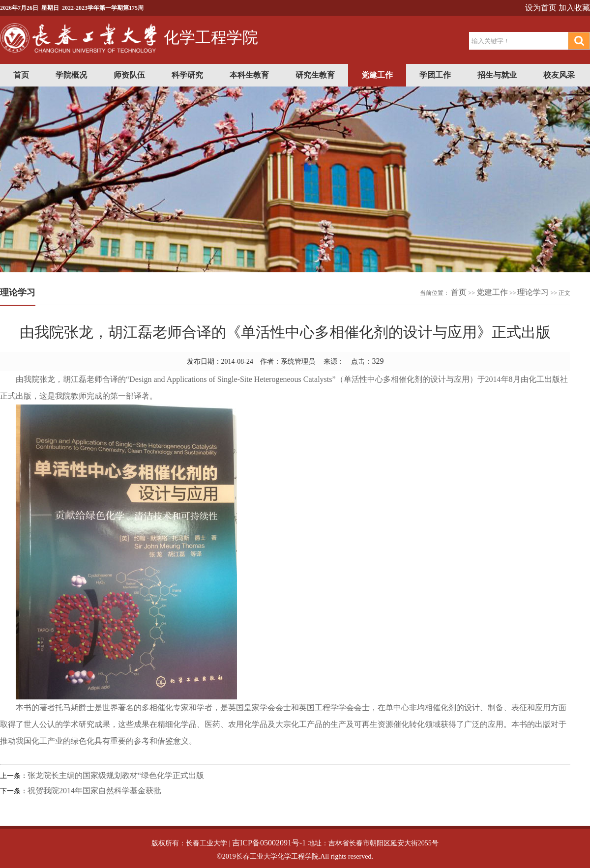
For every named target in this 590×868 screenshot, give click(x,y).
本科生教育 (249, 75)
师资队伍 (129, 75)
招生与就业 (497, 75)
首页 (21, 75)
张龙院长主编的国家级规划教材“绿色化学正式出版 (116, 775)
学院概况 (71, 75)
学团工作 (435, 75)
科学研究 (187, 75)
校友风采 (559, 75)
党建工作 (377, 75)
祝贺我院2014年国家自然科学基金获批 (94, 791)
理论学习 (533, 292)
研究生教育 (315, 75)
